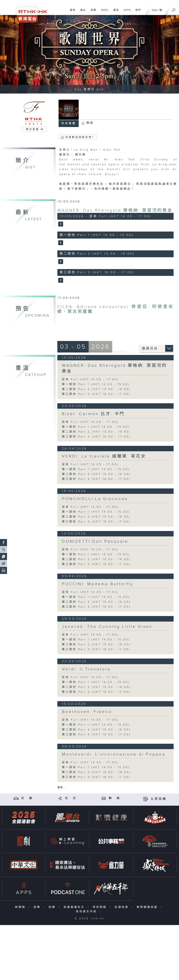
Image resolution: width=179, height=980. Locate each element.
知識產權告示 (75, 907)
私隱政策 (122, 907)
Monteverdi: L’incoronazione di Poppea (114, 754)
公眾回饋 (159, 799)
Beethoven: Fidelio (87, 712)
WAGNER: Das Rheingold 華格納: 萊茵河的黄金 (115, 210)
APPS (126, 12)
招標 (53, 907)
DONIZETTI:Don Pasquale (95, 541)
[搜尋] (174, 9)
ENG (155, 10)
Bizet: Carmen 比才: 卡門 (93, 414)
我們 (137, 12)
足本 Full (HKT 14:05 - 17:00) (90, 379)
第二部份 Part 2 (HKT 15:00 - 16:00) (96, 389)
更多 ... (62, 788)
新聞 (92, 12)
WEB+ (104, 12)
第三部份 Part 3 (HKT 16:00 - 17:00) (96, 394)
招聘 (38, 907)
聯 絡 (115, 798)
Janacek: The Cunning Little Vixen (107, 627)
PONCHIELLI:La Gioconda (95, 499)
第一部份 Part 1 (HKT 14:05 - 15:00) (96, 384)
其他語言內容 (87, 912)
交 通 (27, 798)
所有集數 (69, 123)
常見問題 (100, 907)
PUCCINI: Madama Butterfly (98, 584)
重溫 (115, 12)
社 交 (71, 798)
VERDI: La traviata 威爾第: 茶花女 (104, 456)
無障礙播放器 (148, 907)
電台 (82, 12)
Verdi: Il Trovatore (86, 669)
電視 (71, 12)
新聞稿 (21, 907)
